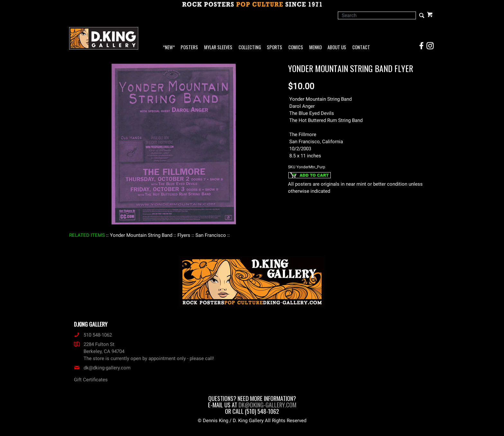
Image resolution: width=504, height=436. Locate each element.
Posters (189, 47)
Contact (361, 47)
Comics (296, 47)
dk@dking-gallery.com (102, 368)
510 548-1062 (93, 335)
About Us (337, 47)
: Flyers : (184, 235)
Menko (315, 47)
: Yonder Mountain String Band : (141, 235)
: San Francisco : (211, 235)
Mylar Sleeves (218, 47)
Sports (274, 47)
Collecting (250, 47)
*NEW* (169, 47)
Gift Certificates (91, 380)
